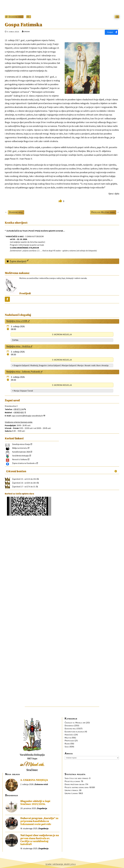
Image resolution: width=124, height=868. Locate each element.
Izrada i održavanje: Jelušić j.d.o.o (61, 864)
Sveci (67, 747)
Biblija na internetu (20, 448)
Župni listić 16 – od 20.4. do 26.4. (24, 483)
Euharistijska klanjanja (74, 732)
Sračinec (32, 770)
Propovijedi (69, 741)
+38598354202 (18, 412)
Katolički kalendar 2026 (21, 452)
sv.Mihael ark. (32, 765)
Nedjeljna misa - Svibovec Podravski (23, 372)
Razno (67, 744)
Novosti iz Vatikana (20, 459)
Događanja (69, 725)
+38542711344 (18, 409)
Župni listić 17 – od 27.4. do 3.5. (24, 487)
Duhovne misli (16, 17)
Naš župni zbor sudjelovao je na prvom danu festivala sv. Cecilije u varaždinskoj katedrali (40, 840)
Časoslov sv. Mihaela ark (75, 723)
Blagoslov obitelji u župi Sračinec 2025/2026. (35, 803)
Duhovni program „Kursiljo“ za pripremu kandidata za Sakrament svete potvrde (39, 821)
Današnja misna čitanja (21, 444)
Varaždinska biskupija (20, 456)
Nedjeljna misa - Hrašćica (18, 346)
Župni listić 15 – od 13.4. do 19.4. (24, 479)
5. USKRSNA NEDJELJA (34, 780)
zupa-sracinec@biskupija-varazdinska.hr (27, 416)
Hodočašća (69, 735)
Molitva (68, 738)
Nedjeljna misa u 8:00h (17, 321)
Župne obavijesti (18, 261)
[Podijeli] (111, 32)
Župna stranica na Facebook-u (24, 463)
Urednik (27, 31)
